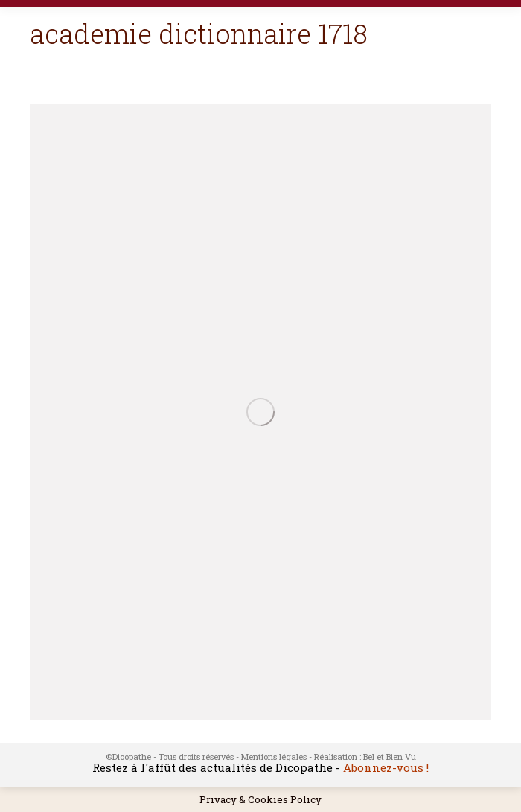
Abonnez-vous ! (386, 767)
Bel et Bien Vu (390, 757)
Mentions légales (274, 757)
